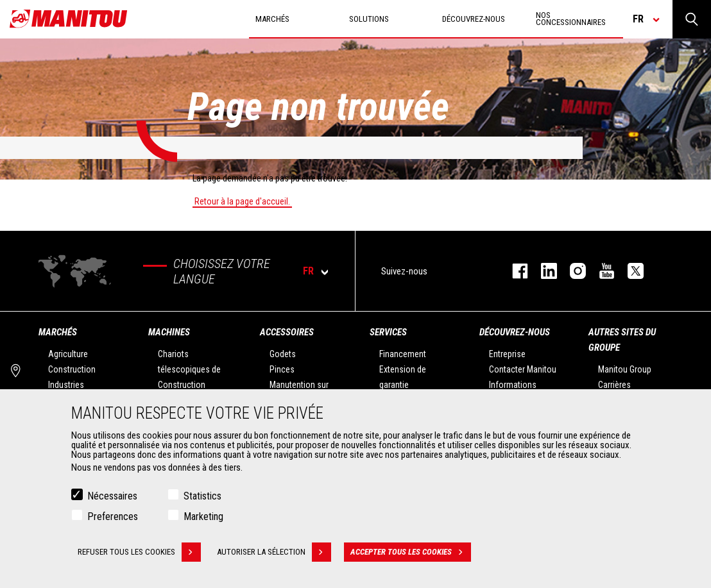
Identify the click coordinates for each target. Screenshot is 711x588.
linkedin (543, 271)
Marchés (58, 332)
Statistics (202, 498)
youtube (600, 271)
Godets (283, 354)
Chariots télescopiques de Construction (189, 369)
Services (388, 332)
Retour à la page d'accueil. (242, 201)
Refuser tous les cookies (139, 554)
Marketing (203, 518)
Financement (403, 354)
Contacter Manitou (523, 369)
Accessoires (287, 332)
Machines (169, 332)
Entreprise (507, 354)
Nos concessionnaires (571, 19)
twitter (629, 271)
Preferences (113, 518)
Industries (66, 385)
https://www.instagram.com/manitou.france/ (571, 271)
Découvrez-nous (515, 332)
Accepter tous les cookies (411, 554)
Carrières (614, 385)
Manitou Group (625, 369)
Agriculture (68, 354)
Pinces (282, 369)
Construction (72, 369)
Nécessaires (112, 498)
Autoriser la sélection (274, 554)
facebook (514, 271)
